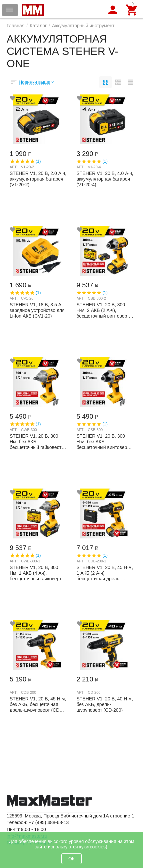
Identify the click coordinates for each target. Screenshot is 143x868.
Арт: (14, 167)
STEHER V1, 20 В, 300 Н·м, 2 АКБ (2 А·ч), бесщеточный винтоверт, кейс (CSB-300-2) (103, 310)
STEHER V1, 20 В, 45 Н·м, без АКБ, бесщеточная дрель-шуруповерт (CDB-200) (38, 704)
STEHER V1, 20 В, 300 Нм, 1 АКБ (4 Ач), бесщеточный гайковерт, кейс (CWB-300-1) (36, 573)
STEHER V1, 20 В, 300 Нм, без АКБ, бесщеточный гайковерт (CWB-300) (35, 441)
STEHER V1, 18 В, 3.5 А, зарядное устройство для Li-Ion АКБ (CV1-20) (37, 310)
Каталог (38, 26)
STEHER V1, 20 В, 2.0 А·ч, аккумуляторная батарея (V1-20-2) (38, 179)
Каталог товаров (10, 10)
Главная (15, 26)
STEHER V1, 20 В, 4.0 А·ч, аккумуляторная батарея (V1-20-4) (105, 179)
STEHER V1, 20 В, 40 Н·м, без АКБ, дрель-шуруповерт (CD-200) (105, 704)
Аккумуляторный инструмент (83, 26)
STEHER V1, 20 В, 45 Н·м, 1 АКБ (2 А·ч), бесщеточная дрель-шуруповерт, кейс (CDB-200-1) (105, 573)
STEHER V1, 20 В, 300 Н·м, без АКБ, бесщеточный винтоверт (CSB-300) (103, 441)
